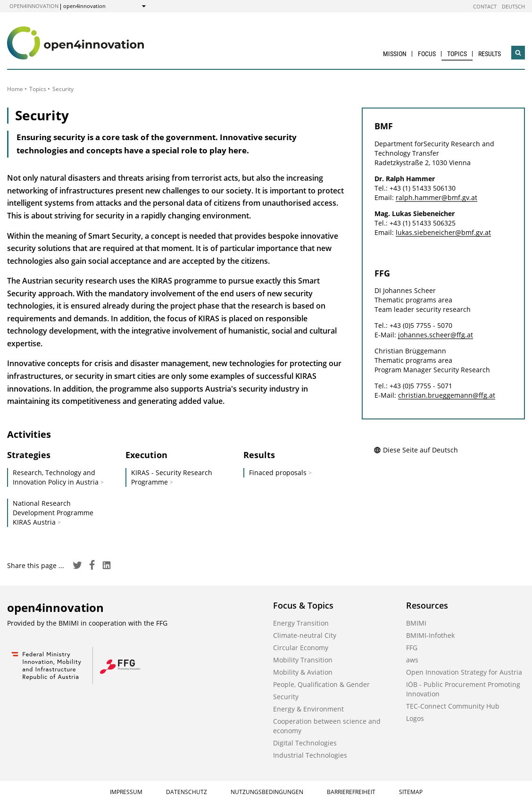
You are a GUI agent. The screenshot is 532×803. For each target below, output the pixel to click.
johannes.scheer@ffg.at (436, 335)
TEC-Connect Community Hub (453, 706)
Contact (485, 6)
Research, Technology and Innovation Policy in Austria (56, 477)
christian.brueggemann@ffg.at (447, 395)
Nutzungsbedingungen (267, 792)
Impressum (126, 792)
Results (490, 54)
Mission (395, 54)
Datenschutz (187, 792)
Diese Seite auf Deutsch (416, 450)
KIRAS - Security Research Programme (172, 477)
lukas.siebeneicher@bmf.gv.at (443, 232)
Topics (457, 54)
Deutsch (513, 6)
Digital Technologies (305, 743)
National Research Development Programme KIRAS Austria (53, 513)
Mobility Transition (303, 660)
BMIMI (416, 623)
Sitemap (411, 792)
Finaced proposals (278, 473)
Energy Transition (301, 623)
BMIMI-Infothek (430, 635)
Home (15, 89)
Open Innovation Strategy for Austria (464, 672)
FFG (412, 648)
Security (286, 697)
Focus (427, 54)
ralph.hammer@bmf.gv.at (436, 197)
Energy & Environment (308, 709)
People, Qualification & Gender (321, 684)
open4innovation (34, 6)
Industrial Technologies (310, 755)
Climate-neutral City (305, 635)
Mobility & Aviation (303, 672)
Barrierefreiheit (351, 792)
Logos (415, 718)
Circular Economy (301, 648)
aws (412, 660)
